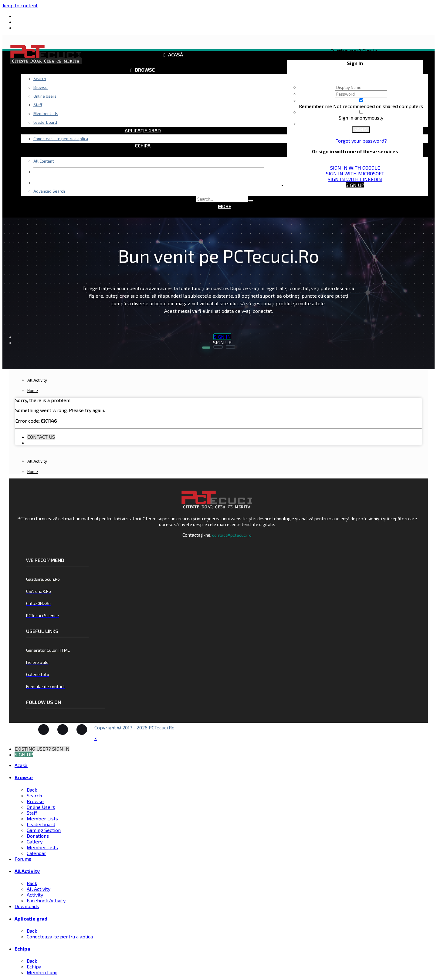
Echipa (143, 145)
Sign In (361, 130)
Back (32, 790)
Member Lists (42, 818)
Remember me (316, 106)
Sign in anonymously (361, 118)
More (225, 206)
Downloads (143, 115)
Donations (38, 836)
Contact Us (41, 437)
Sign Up (355, 185)
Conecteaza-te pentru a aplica (61, 139)
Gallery (35, 841)
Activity (35, 895)
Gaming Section (44, 830)
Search (40, 79)
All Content (44, 161)
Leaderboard (41, 824)
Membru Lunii (42, 972)
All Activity (144, 100)
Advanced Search (49, 191)
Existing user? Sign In (355, 51)
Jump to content (20, 5)
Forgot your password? (361, 141)
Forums (144, 85)
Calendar (36, 853)
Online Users (41, 807)
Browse (144, 70)
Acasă (175, 54)
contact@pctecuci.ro (232, 535)
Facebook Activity (46, 900)
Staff (32, 813)
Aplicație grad (143, 130)
